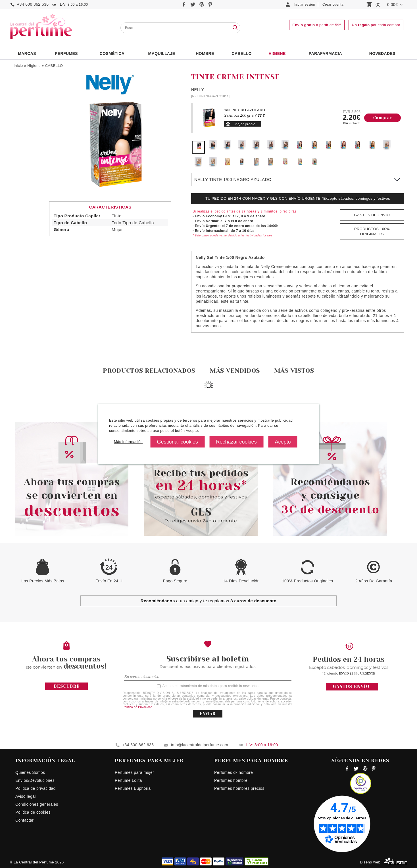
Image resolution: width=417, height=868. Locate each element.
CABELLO (54, 66)
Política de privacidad (36, 788)
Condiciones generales (37, 804)
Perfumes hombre (231, 780)
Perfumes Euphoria (133, 788)
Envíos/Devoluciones (35, 780)
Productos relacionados (149, 371)
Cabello (241, 53)
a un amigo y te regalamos (209, 601)
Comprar (382, 118)
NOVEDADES (382, 53)
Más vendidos (235, 371)
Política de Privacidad (138, 707)
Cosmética (112, 53)
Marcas (27, 53)
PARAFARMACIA (325, 53)
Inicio (18, 66)
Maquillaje (162, 53)
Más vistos (294, 371)
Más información (128, 442)
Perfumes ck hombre (233, 772)
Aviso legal (26, 796)
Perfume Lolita (128, 780)
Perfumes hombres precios (239, 788)
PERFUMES (66, 53)
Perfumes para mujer (134, 772)
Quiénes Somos (30, 772)
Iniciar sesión (305, 5)
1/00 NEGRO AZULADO (245, 110)
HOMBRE (205, 53)
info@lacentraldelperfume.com (200, 745)
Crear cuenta (333, 5)
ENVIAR (208, 714)
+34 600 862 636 (33, 4)
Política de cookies (33, 812)
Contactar (24, 820)
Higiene (277, 53)
